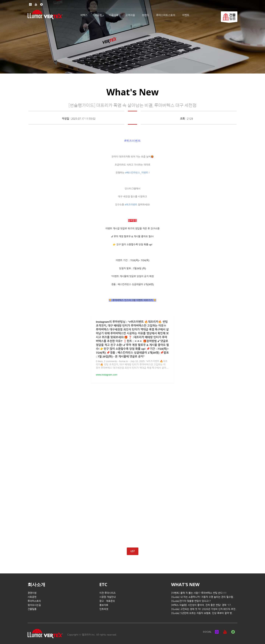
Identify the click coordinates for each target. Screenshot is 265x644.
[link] (132, 141)
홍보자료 (104, 605)
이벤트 (186, 15)
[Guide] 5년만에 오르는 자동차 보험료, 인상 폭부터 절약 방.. (202, 613)
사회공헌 (32, 597)
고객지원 (130, 15)
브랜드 (145, 15)
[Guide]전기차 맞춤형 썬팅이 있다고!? (191, 601)
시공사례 (114, 15)
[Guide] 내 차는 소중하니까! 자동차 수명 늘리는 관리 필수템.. (203, 597)
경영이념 (32, 593)
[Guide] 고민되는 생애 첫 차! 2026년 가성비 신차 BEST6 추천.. (204, 609)
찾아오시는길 (34, 605)
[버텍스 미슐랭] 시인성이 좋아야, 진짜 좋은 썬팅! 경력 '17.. (202, 605)
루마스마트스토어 (166, 15)
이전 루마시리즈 (107, 593)
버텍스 (84, 15)
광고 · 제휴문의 (107, 601)
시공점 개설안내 (107, 597)
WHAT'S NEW (185, 584)
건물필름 (32, 609)
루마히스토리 (34, 601)
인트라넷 (104, 609)
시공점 (98, 15)
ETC (103, 584)
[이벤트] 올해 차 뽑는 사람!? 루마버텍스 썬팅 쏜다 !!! (199, 593)
